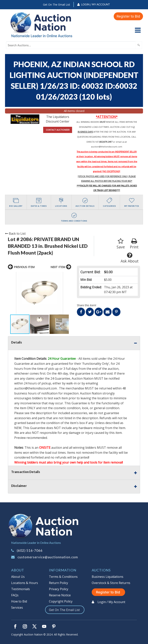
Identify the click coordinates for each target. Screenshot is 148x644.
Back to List (15, 234)
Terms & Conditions (63, 577)
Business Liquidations (108, 577)
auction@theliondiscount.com (107, 147)
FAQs (15, 595)
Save (121, 244)
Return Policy (58, 583)
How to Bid (19, 601)
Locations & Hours (25, 583)
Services (17, 608)
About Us (18, 577)
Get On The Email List (57, 5)
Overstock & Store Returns (111, 583)
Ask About (130, 258)
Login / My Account (95, 4)
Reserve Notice (60, 595)
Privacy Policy (59, 589)
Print (134, 244)
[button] (11, 293)
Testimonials (21, 589)
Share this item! (87, 305)
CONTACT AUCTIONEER (58, 130)
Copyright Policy (61, 601)
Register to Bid (128, 16)
